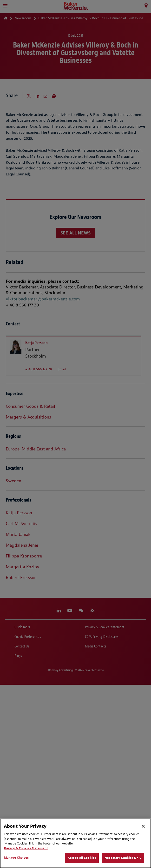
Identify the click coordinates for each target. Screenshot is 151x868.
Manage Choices (16, 858)
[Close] (143, 826)
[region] (75, 843)
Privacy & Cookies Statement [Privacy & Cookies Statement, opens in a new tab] (26, 848)
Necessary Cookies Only (123, 858)
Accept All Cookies (82, 858)
